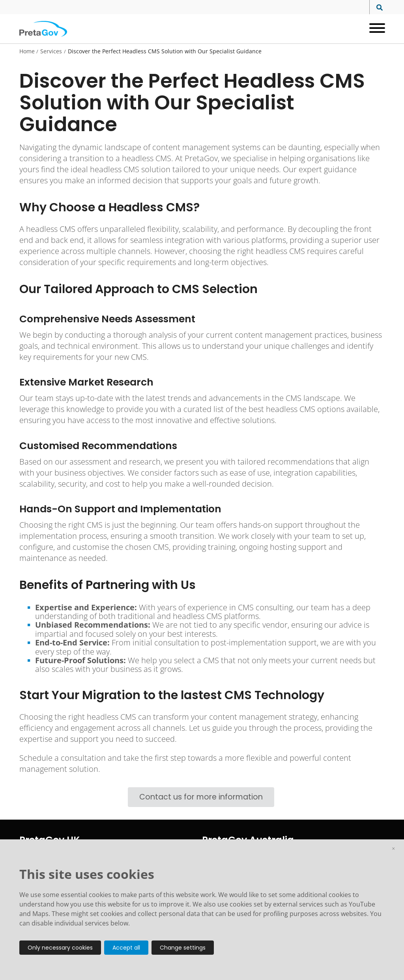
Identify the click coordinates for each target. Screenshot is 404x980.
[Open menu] (374, 29)
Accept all (126, 948)
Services (51, 51)
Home (27, 51)
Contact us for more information (201, 797)
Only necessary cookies (60, 948)
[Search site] (377, 8)
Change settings (183, 948)
